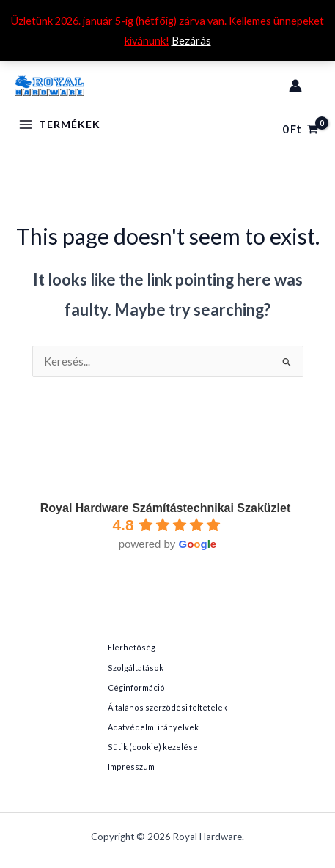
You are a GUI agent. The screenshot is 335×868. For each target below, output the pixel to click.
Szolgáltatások (136, 668)
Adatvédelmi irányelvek (153, 727)
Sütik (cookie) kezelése (153, 747)
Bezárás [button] (191, 41)
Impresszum (131, 767)
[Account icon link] (295, 86)
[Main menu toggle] (60, 125)
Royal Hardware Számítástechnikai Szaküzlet (165, 508)
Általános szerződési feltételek (167, 707)
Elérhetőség (131, 647)
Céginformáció (136, 687)
